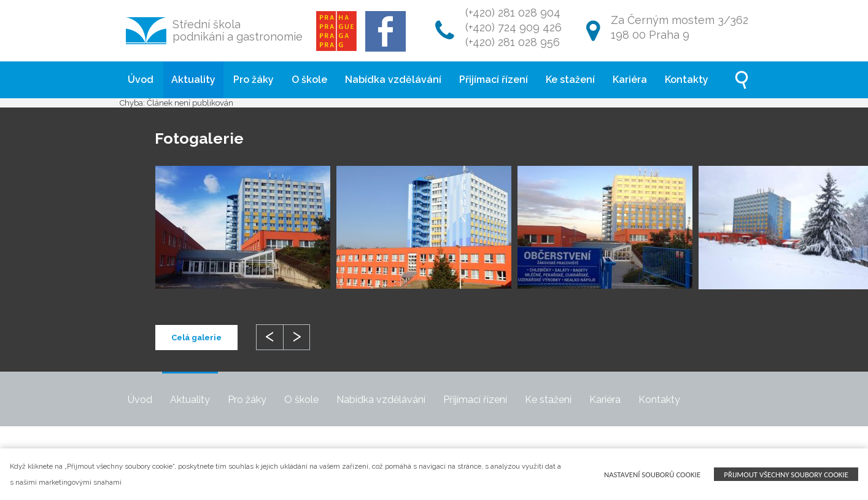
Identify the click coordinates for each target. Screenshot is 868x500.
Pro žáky (254, 80)
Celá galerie (196, 338)
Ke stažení (570, 80)
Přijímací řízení (494, 80)
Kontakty (687, 80)
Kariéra (630, 80)
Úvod (141, 80)
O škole (309, 80)
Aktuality (193, 80)
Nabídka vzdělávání (393, 80)
